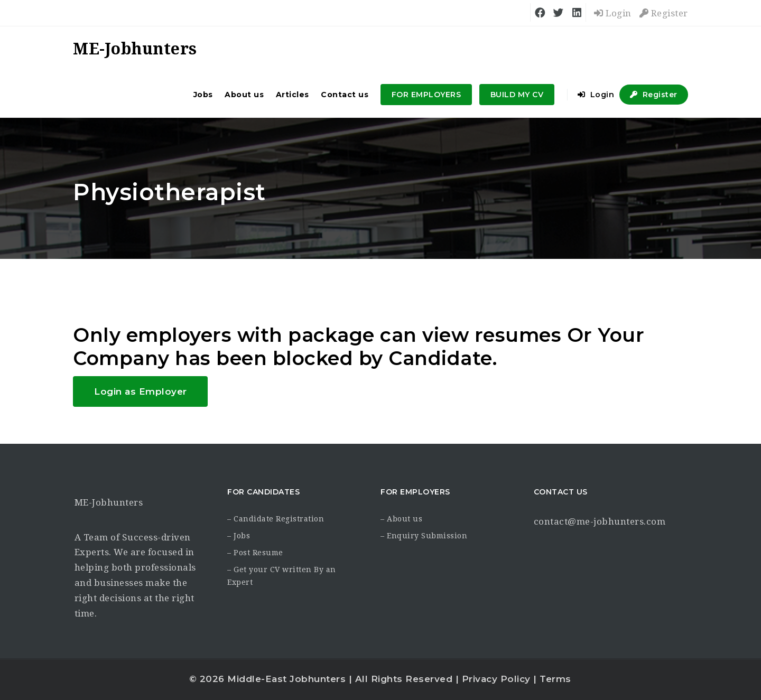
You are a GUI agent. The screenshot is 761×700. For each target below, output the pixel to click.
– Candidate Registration (276, 519)
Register (664, 13)
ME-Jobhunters (109, 502)
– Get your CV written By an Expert (282, 576)
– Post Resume (255, 553)
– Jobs (239, 536)
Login (613, 13)
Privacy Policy (496, 679)
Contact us (345, 95)
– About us (401, 519)
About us (244, 95)
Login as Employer (141, 391)
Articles (293, 95)
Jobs (203, 95)
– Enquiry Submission (424, 536)
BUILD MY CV (517, 95)
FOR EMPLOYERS (426, 95)
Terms (555, 679)
